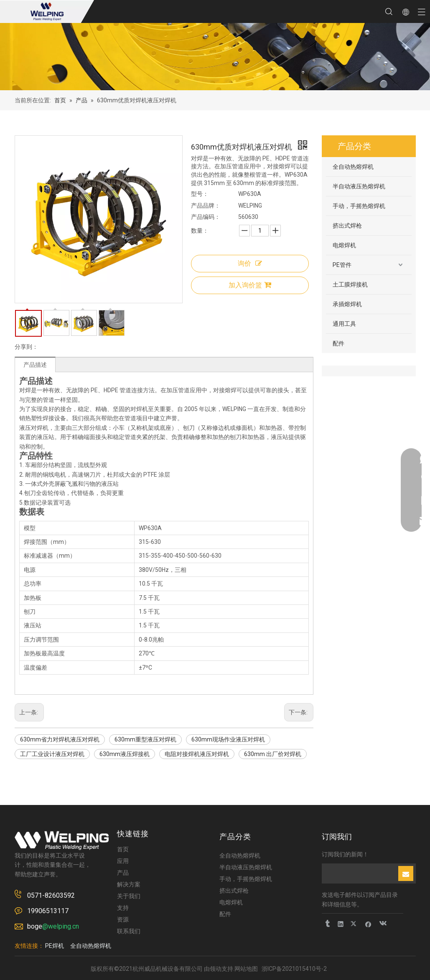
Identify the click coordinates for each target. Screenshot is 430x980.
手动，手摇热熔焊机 (359, 206)
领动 (216, 969)
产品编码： (206, 217)
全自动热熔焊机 (353, 167)
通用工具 (344, 324)
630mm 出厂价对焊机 (273, 754)
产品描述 (35, 365)
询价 (250, 263)
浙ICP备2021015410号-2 (294, 969)
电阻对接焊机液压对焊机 (197, 754)
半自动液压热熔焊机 (359, 186)
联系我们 (129, 931)
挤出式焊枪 (347, 226)
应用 (123, 861)
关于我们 (129, 896)
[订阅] (406, 873)
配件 (338, 343)
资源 (123, 919)
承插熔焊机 (347, 304)
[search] (359, 873)
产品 (123, 873)
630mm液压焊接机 (125, 754)
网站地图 (246, 969)
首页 (123, 849)
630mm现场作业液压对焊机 (228, 739)
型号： (200, 194)
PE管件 (342, 265)
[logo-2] (62, 840)
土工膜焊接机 (350, 284)
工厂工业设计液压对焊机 (52, 754)
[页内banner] (215, 57)
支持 (123, 908)
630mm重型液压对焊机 (145, 739)
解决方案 (129, 884)
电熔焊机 (344, 245)
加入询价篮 (250, 285)
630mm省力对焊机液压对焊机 (60, 739)
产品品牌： (206, 206)
